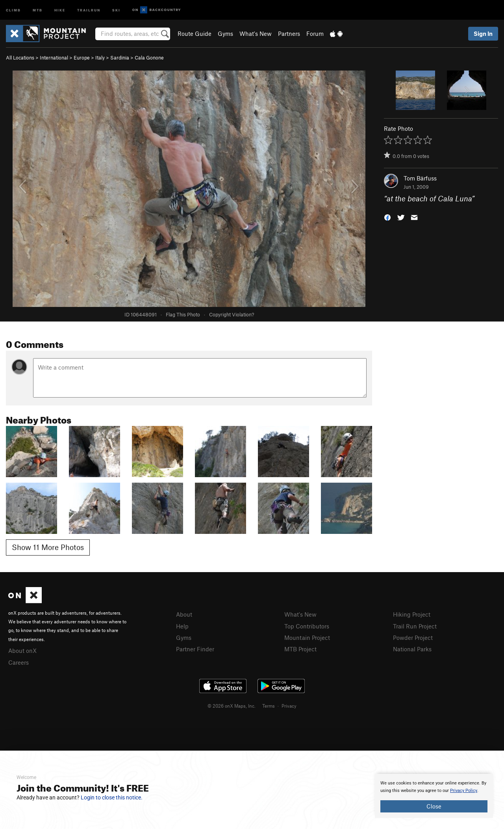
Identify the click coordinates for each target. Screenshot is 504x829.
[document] (434, 796)
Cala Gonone (149, 58)
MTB (38, 10)
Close (434, 806)
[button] (387, 217)
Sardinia (120, 58)
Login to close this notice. (112, 797)
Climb (13, 10)
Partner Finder (195, 649)
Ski (116, 10)
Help (182, 626)
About (184, 614)
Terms (269, 706)
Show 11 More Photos (48, 547)
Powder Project (413, 638)
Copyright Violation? (232, 314)
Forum (315, 33)
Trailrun (89, 10)
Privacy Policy (464, 791)
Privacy (289, 706)
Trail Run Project (415, 626)
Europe (82, 58)
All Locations (20, 58)
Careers (19, 662)
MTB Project (300, 649)
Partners (289, 33)
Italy (100, 58)
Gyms (225, 33)
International (54, 58)
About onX (22, 651)
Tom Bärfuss (420, 178)
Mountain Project (307, 638)
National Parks (412, 649)
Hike (60, 10)
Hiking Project (412, 614)
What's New (256, 33)
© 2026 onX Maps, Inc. (232, 706)
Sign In (483, 33)
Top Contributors (307, 626)
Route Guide (195, 33)
